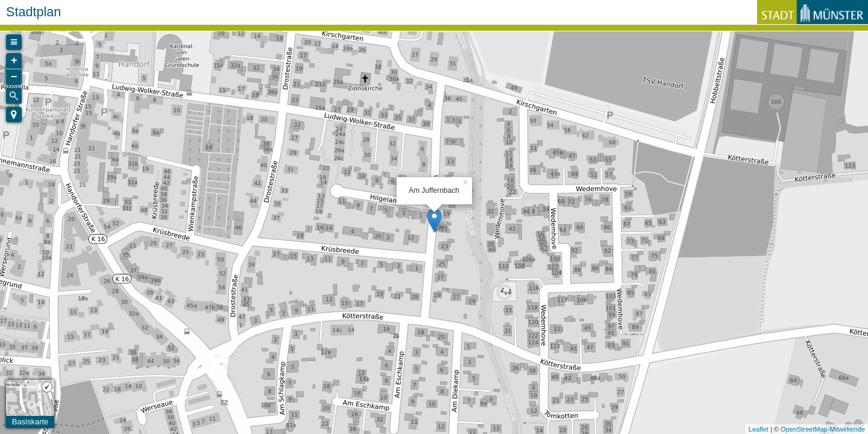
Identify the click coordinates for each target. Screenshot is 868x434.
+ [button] (14, 61)
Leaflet (759, 429)
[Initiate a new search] (14, 96)
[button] (14, 115)
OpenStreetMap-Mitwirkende (823, 429)
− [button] (14, 77)
